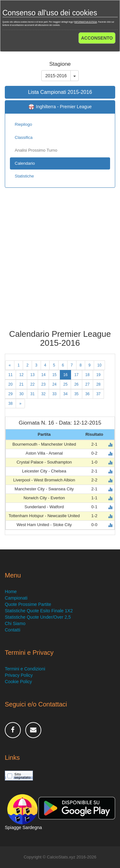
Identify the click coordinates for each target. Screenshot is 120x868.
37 (98, 394)
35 (76, 394)
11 (10, 375)
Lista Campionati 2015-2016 (60, 92)
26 (76, 384)
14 (43, 375)
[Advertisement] (60, 263)
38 (10, 404)
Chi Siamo (15, 623)
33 (54, 394)
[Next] (20, 404)
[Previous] (10, 365)
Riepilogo (23, 124)
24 (54, 384)
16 (65, 375)
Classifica (24, 137)
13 (32, 375)
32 (43, 394)
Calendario (25, 163)
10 (99, 365)
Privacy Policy (19, 675)
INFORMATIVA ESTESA (86, 22)
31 (32, 394)
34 (65, 394)
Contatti (12, 630)
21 (21, 384)
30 (21, 394)
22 (32, 384)
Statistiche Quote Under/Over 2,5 (38, 617)
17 (76, 375)
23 (43, 384)
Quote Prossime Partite (28, 604)
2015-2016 (56, 76)
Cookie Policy (18, 682)
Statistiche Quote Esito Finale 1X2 (39, 611)
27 (88, 384)
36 (88, 394)
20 (10, 384)
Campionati (16, 598)
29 (10, 394)
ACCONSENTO (97, 38)
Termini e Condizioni (25, 669)
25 (65, 384)
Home (11, 592)
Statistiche (24, 176)
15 (54, 375)
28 (98, 384)
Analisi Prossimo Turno (36, 150)
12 (21, 375)
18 (88, 375)
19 (98, 375)
